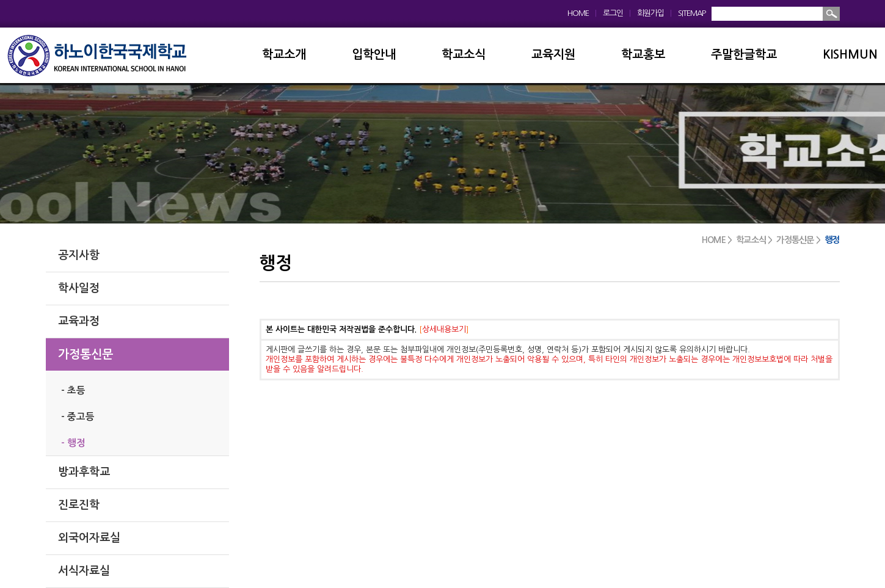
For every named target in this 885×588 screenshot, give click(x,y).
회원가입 (650, 13)
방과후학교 (84, 472)
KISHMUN (850, 55)
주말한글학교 (744, 55)
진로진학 (79, 505)
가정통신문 (86, 354)
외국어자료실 (89, 538)
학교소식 (464, 55)
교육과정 (79, 321)
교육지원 (553, 55)
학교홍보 (643, 55)
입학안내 (374, 55)
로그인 (613, 13)
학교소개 (284, 55)
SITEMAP (692, 13)
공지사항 (79, 255)
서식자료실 (84, 571)
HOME (578, 13)
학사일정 (79, 288)
